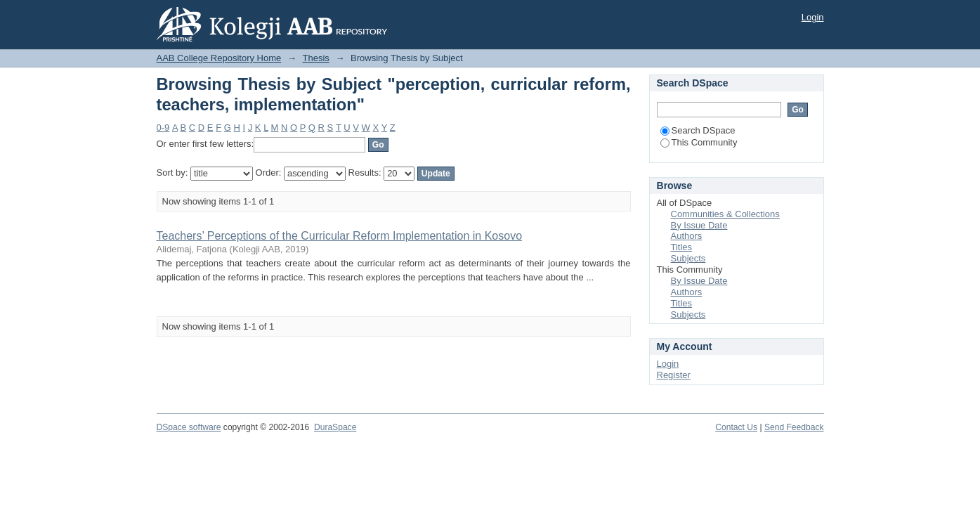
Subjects (688, 258)
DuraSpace (335, 427)
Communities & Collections (725, 214)
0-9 (163, 128)
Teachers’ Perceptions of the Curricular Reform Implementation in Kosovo (340, 236)
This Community (699, 142)
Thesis (316, 58)
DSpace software (189, 427)
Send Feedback (794, 427)
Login (813, 17)
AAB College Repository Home (219, 58)
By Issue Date (699, 225)
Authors (687, 236)
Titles (682, 247)
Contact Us (736, 427)
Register (674, 375)
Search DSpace (698, 130)
